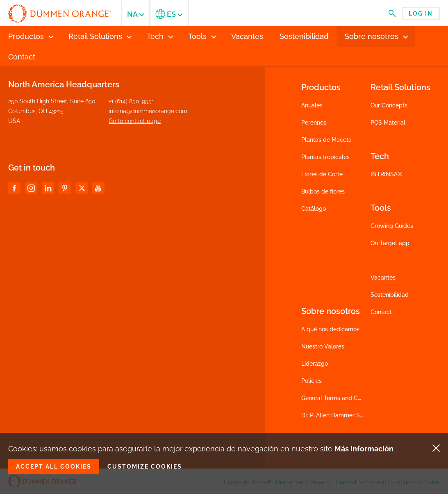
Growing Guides (392, 226)
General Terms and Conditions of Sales (353, 398)
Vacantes (383, 278)
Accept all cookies (54, 467)
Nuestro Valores (323, 346)
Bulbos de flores (323, 191)
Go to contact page (135, 121)
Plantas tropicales (325, 157)
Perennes (314, 123)
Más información (364, 449)
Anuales (312, 105)
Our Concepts (389, 105)
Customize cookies (145, 467)
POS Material (388, 123)
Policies (312, 381)
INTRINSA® (387, 174)
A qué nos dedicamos (330, 329)
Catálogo (314, 209)
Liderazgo (315, 364)
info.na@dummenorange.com (148, 111)
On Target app (390, 243)
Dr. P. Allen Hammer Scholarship (345, 415)
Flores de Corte (322, 174)
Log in (421, 14)
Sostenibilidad (390, 295)
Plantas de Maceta (326, 140)
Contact (381, 312)
